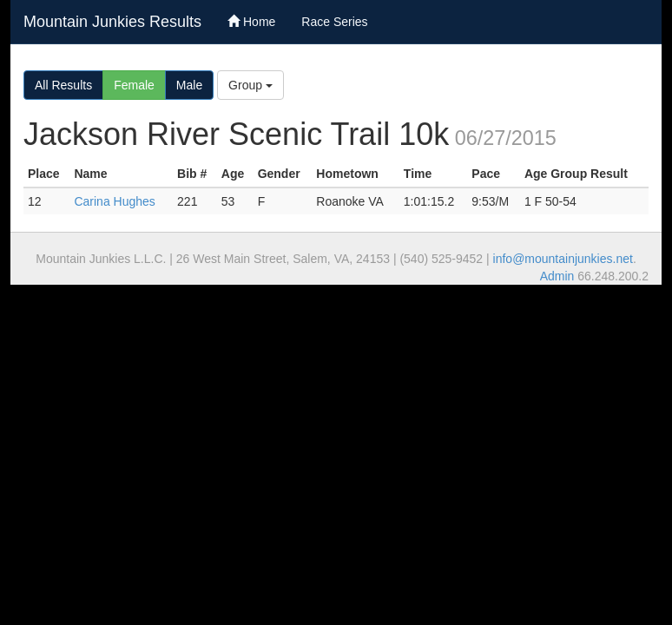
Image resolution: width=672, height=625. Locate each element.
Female (134, 85)
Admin (557, 276)
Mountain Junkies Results (112, 22)
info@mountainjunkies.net (563, 259)
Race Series (334, 22)
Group (250, 85)
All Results (63, 85)
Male (189, 85)
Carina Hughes (114, 201)
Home (251, 22)
